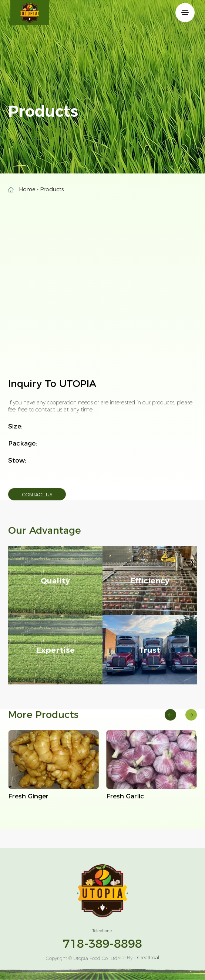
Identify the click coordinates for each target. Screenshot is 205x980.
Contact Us (37, 494)
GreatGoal (148, 957)
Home (27, 189)
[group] (53, 766)
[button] (170, 715)
